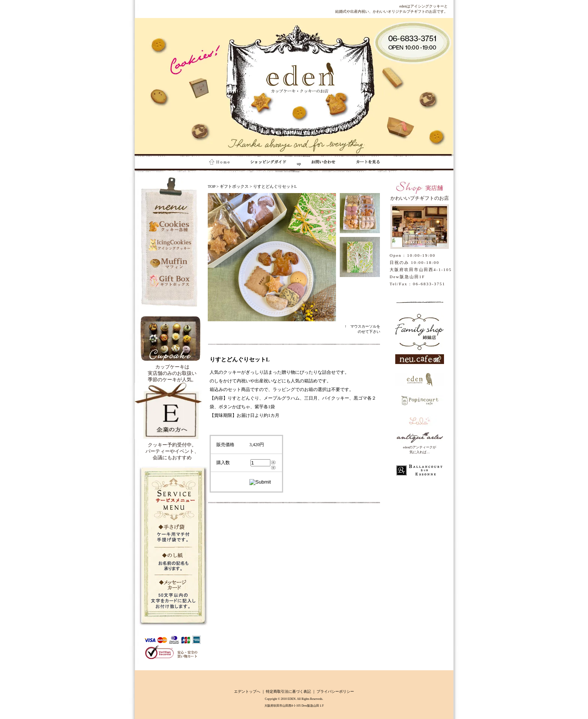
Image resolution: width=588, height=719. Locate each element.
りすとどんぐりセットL (275, 186)
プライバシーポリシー (335, 691)
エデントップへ (247, 691)
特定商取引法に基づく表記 (288, 691)
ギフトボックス (234, 186)
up (271, 163)
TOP (211, 186)
